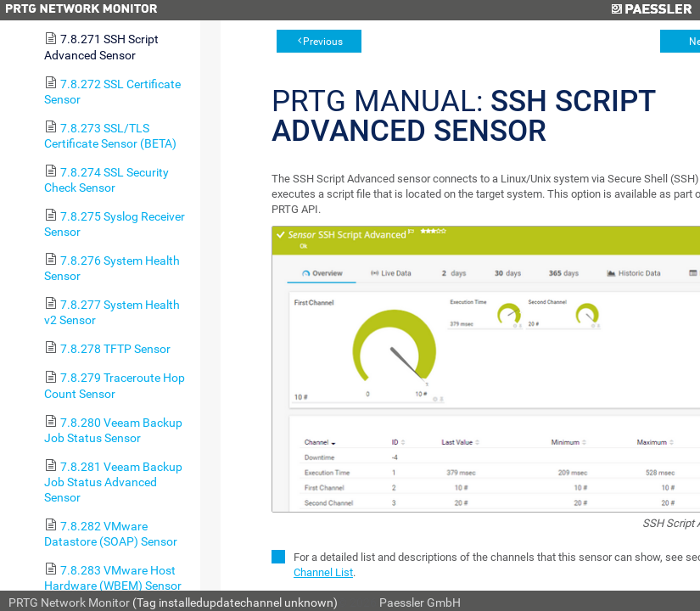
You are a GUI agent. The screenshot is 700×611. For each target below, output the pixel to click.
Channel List (323, 572)
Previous (323, 42)
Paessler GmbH (420, 603)
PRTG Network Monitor (69, 603)
